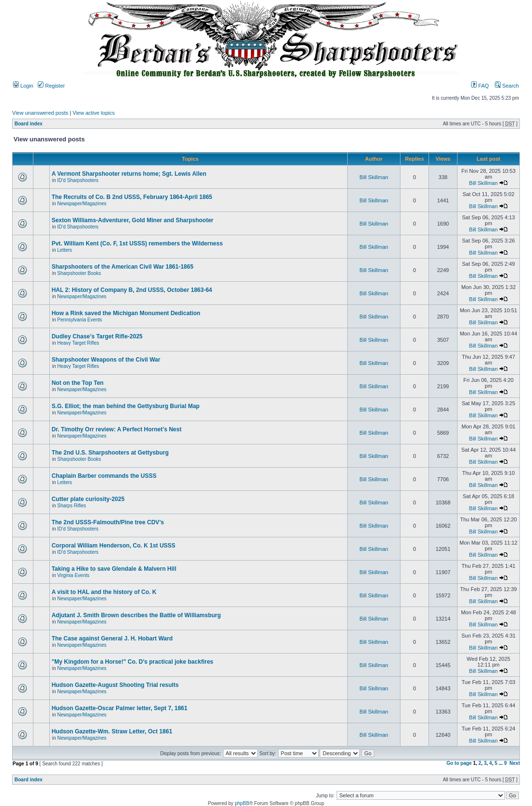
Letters (65, 250)
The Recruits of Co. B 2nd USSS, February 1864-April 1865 (132, 197)
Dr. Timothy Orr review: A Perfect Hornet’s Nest (117, 429)
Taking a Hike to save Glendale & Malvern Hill (114, 569)
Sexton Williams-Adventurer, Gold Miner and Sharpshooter (133, 220)
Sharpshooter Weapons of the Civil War (106, 360)
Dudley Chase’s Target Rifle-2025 (97, 336)
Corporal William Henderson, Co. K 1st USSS (114, 546)
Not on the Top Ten (78, 383)
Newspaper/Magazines (82, 204)
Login (23, 86)
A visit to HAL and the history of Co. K (104, 592)
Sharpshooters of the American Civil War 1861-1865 (123, 267)
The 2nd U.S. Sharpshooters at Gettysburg (110, 453)
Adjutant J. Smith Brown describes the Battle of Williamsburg (136, 615)
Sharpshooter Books (79, 273)
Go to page (459, 763)
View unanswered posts (40, 113)
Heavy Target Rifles (78, 343)
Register (51, 86)
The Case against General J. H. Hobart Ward (112, 639)
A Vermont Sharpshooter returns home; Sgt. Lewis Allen (129, 174)
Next (515, 763)
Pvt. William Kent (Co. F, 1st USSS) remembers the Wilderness (137, 243)
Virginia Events (73, 575)
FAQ (480, 86)
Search (507, 86)
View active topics (94, 113)
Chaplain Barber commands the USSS (104, 476)
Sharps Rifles (71, 506)
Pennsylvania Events (80, 320)
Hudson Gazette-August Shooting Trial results (115, 685)
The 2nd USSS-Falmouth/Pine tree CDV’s (108, 522)
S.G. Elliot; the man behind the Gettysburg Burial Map (126, 406)
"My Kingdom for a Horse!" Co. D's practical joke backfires (133, 662)
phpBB (242, 803)
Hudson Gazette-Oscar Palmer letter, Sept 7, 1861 (120, 708)
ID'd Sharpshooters (78, 180)
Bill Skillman (374, 177)
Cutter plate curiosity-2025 (88, 499)
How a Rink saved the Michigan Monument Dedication (126, 313)
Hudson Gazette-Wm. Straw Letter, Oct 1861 (112, 731)
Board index (29, 124)
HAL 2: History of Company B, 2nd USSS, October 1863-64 (132, 290)
